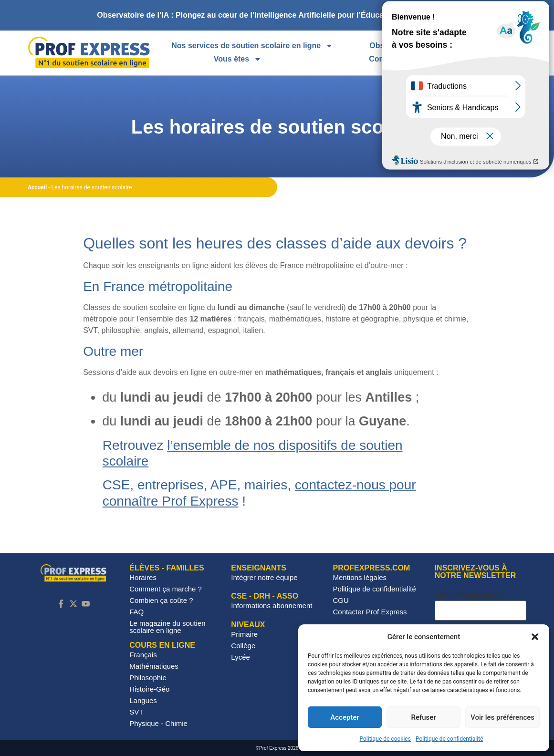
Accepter (345, 717)
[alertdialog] (277, 15)
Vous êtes (238, 59)
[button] (535, 637)
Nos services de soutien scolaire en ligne (252, 46)
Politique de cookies (385, 739)
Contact (383, 59)
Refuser (423, 717)
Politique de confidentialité (449, 739)
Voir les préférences (502, 717)
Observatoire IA (398, 46)
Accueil (37, 187)
